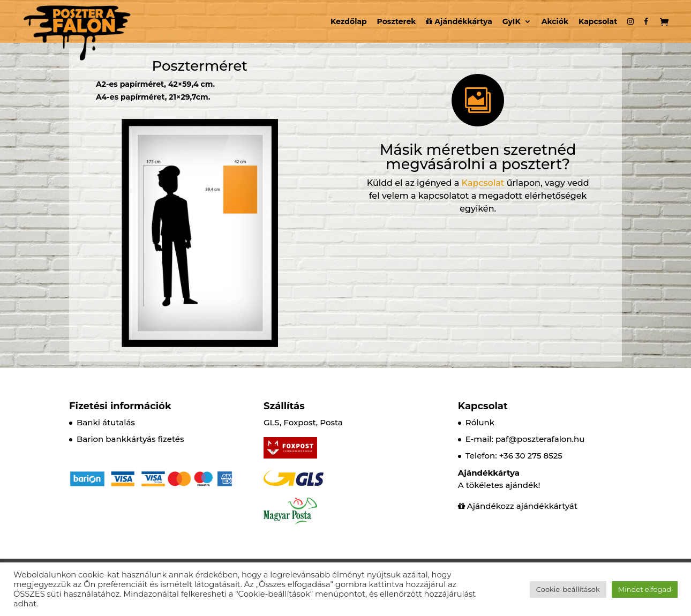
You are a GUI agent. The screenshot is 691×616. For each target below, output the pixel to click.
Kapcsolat (598, 22)
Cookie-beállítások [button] (568, 589)
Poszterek (397, 22)
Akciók (555, 22)
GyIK (512, 22)
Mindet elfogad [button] (645, 589)
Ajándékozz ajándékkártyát (522, 506)
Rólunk (480, 422)
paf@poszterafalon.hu (540, 439)
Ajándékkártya (459, 22)
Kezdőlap (349, 22)
